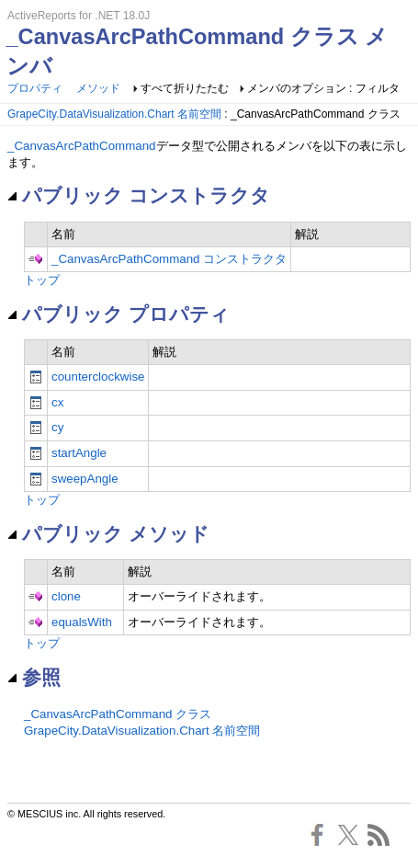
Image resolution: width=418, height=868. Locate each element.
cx (57, 402)
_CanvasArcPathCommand (82, 146)
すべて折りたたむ (185, 88)
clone (66, 596)
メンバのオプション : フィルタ (323, 88)
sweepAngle (85, 479)
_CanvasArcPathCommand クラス (118, 714)
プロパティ (35, 88)
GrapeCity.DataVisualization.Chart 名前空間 (114, 114)
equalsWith (82, 622)
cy (57, 427)
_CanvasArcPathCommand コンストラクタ (169, 259)
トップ (42, 280)
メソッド (98, 88)
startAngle (79, 453)
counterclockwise (98, 377)
